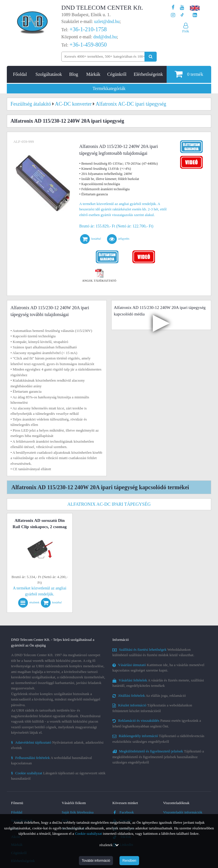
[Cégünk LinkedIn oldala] (195, 15)
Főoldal (20, 74)
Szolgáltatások (49, 74)
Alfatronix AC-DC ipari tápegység (109, 504)
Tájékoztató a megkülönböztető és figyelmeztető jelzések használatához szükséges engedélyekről (158, 757)
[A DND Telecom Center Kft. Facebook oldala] (173, 8)
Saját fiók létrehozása (78, 812)
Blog (74, 74)
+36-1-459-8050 (88, 45)
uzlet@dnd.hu (107, 21)
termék (189, 74)
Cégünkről (117, 74)
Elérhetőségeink (148, 74)
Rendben (129, 861)
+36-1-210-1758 (88, 29)
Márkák (93, 74)
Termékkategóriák (109, 88)
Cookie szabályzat (88, 834)
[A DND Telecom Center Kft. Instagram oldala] (173, 15)
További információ (96, 861)
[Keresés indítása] (151, 57)
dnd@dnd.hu (105, 37)
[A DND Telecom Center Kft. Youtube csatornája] (182, 8)
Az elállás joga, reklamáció (149, 696)
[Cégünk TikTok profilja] (182, 15)
